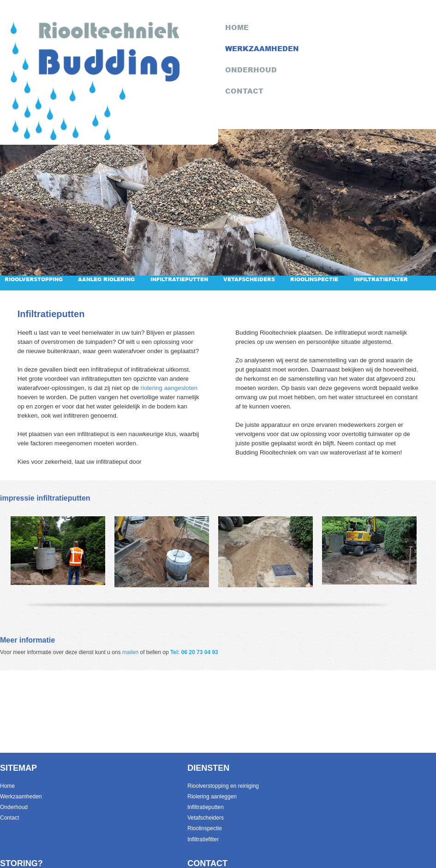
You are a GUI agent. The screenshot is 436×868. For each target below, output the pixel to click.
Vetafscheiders (249, 279)
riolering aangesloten (169, 388)
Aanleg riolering (106, 279)
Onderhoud (14, 807)
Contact (9, 818)
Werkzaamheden (21, 797)
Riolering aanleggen (212, 797)
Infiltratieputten (179, 279)
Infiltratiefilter (381, 279)
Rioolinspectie (314, 279)
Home (7, 786)
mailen (130, 652)
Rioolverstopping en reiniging (223, 786)
